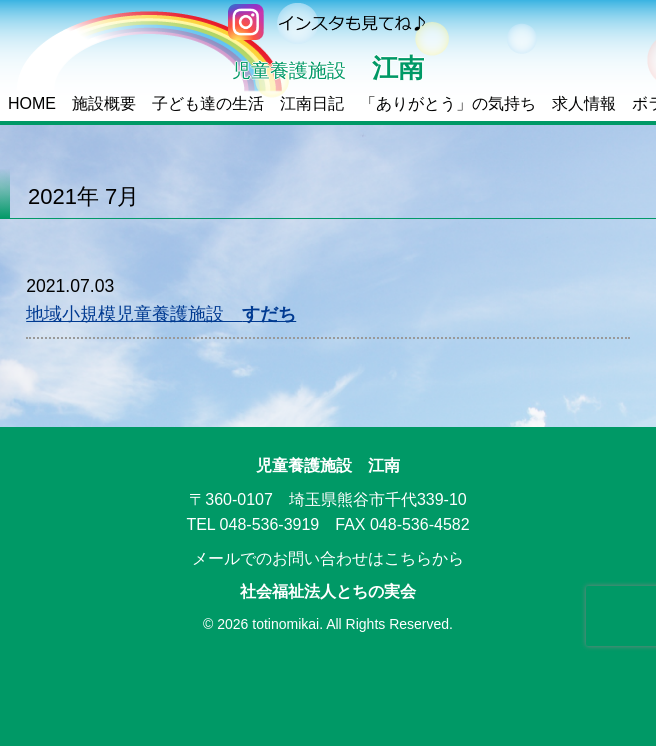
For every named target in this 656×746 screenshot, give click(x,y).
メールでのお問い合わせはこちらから (328, 558)
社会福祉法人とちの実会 (328, 591)
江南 (328, 68)
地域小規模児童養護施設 (161, 314)
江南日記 (312, 103)
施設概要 (104, 103)
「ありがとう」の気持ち (448, 103)
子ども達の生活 (208, 103)
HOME (32, 103)
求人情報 (584, 103)
